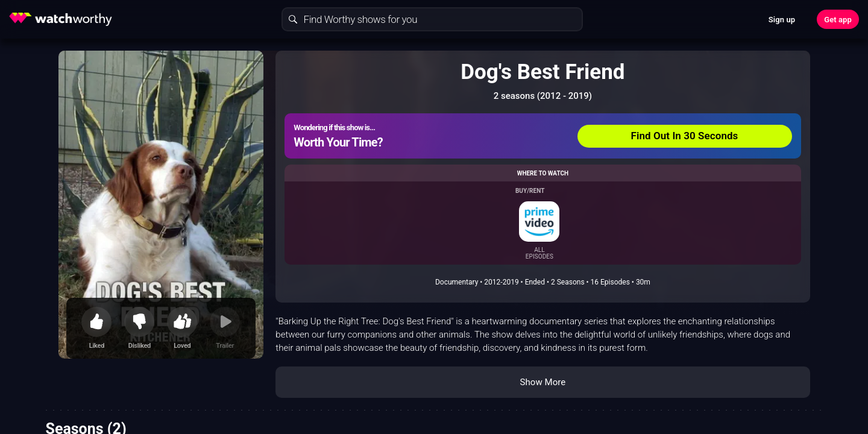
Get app (838, 20)
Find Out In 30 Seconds (685, 136)
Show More (542, 382)
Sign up (782, 20)
